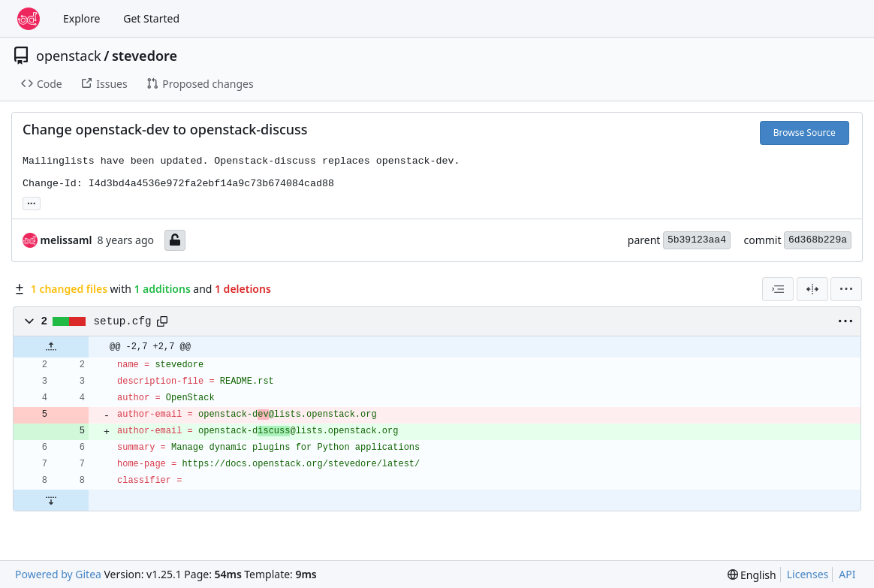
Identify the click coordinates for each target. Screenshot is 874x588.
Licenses (808, 574)
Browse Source (805, 133)
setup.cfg (123, 321)
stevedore (145, 56)
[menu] (846, 289)
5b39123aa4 (697, 240)
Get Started (151, 18)
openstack (69, 56)
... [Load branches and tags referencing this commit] (32, 202)
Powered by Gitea (58, 574)
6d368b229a (818, 240)
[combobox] (778, 289)
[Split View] (812, 289)
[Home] (29, 19)
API (847, 574)
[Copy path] (162, 321)
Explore (81, 18)
